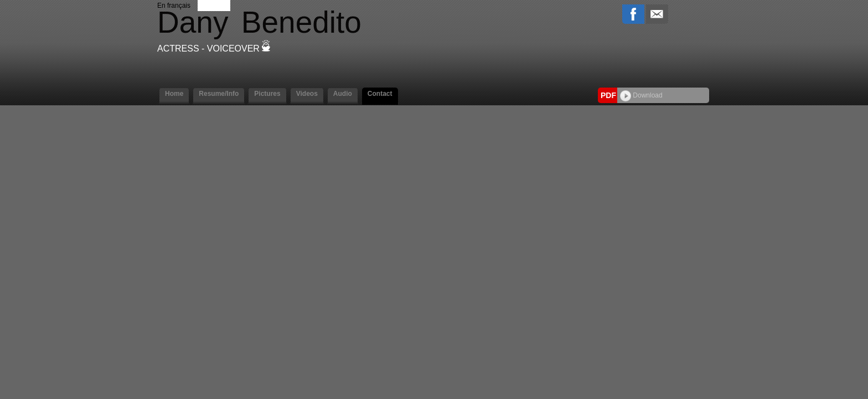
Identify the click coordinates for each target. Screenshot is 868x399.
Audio (343, 94)
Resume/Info (219, 94)
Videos (307, 94)
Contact (380, 94)
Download (641, 95)
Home (174, 94)
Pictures (267, 94)
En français (174, 6)
